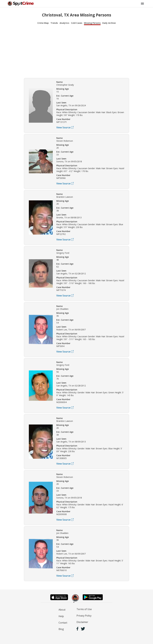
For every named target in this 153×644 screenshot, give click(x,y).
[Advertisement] (76, 51)
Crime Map (43, 23)
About (62, 610)
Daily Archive (109, 23)
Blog (61, 629)
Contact (63, 623)
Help (61, 616)
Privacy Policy (84, 616)
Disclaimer (82, 622)
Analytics (64, 23)
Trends (54, 23)
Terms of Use (84, 609)
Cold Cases (77, 23)
